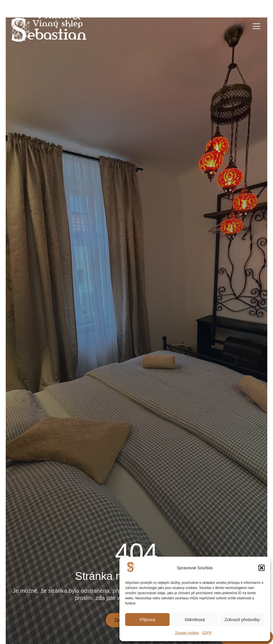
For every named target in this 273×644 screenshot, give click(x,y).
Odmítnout (195, 620)
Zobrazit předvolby (242, 620)
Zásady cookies (187, 633)
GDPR (207, 633)
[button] (262, 568)
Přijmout (147, 620)
